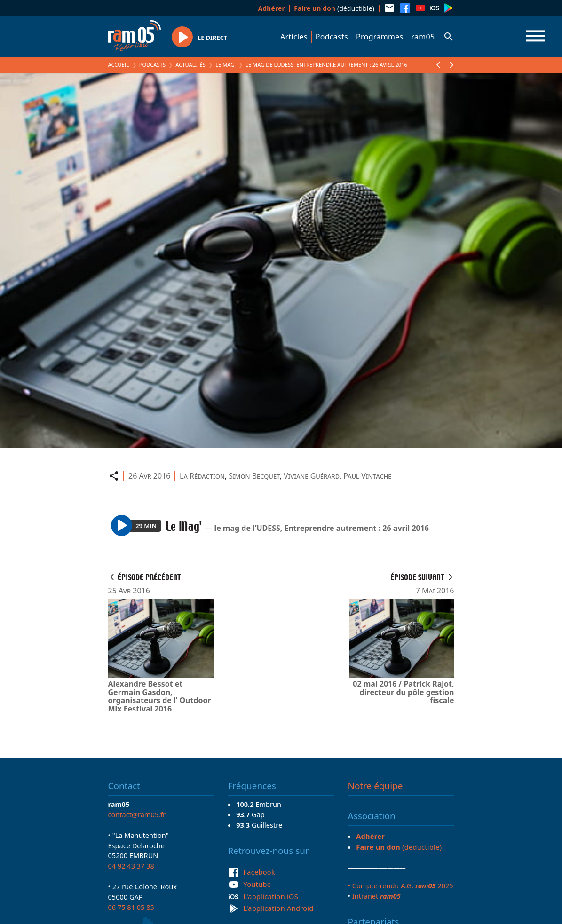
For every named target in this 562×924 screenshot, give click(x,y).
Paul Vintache (367, 476)
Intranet (376, 896)
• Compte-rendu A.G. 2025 (401, 885)
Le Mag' (226, 65)
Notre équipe (376, 786)
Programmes (380, 37)
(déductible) (334, 8)
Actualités (190, 65)
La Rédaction (202, 476)
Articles (294, 37)
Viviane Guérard (312, 476)
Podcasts (332, 37)
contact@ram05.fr (137, 814)
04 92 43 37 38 (131, 866)
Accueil (119, 65)
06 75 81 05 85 (131, 907)
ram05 (423, 37)
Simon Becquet (254, 476)
